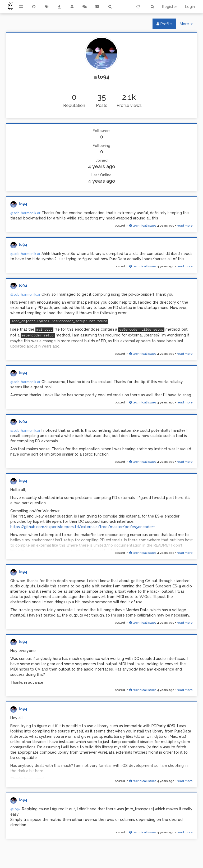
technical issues (143, 226)
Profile (164, 24)
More (188, 25)
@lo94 (16, 809)
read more (185, 226)
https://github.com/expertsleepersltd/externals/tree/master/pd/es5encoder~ (83, 527)
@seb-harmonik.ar (25, 213)
